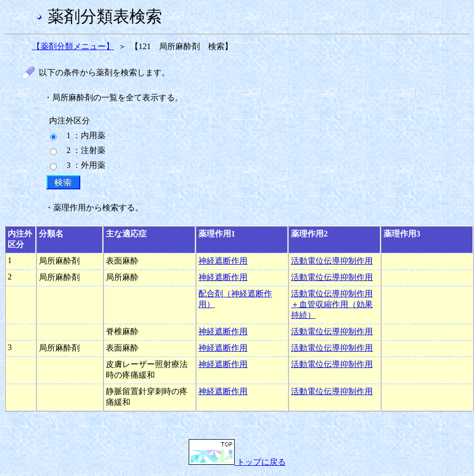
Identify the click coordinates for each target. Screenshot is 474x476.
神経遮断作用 (223, 261)
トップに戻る (237, 462)
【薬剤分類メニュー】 (73, 46)
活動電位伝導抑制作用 (332, 261)
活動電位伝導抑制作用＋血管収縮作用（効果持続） (332, 304)
